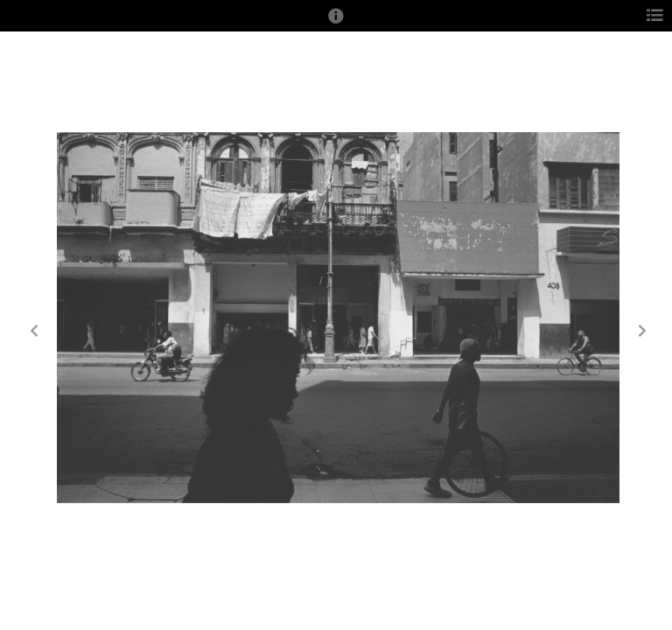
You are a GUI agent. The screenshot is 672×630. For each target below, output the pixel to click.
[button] (336, 24)
